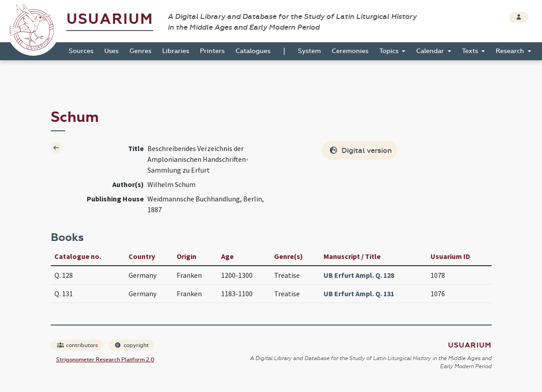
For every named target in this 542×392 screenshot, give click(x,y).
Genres (140, 51)
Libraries (176, 51)
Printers (212, 51)
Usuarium (110, 19)
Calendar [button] (431, 51)
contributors (78, 345)
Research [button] (511, 51)
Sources (81, 51)
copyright (132, 345)
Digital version (360, 150)
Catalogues (253, 51)
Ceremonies (350, 51)
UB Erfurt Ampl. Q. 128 (359, 275)
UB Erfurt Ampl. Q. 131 (359, 294)
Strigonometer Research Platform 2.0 (105, 360)
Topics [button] (390, 51)
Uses (111, 51)
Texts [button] (471, 51)
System (309, 51)
